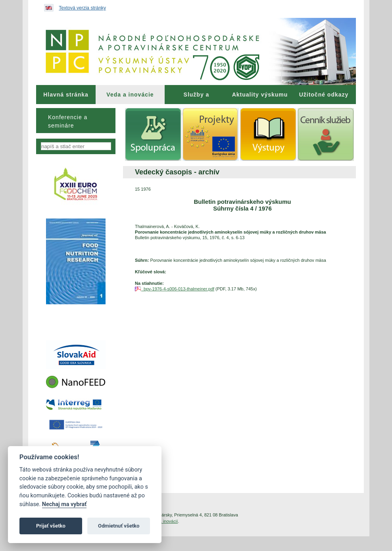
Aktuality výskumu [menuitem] (260, 95)
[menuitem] (66, 95)
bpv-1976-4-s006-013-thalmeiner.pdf (178, 289)
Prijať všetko (51, 526)
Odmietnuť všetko (119, 526)
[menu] (76, 121)
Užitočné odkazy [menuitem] (324, 95)
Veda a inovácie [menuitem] (130, 95)
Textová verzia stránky (82, 8)
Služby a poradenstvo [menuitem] (196, 98)
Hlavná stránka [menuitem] (66, 95)
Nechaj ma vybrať (64, 504)
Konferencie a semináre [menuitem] (68, 121)
